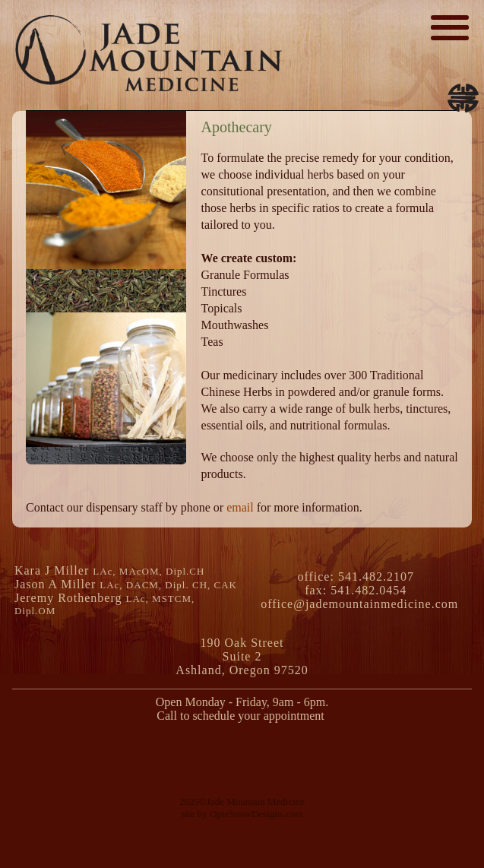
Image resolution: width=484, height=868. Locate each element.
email (240, 507)
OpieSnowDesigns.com (256, 814)
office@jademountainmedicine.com (359, 604)
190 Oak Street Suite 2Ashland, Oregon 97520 (242, 656)
